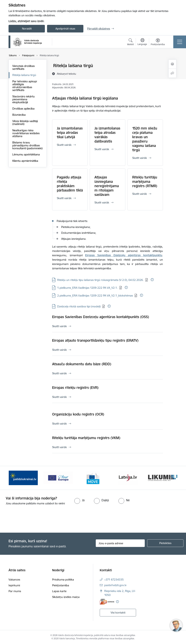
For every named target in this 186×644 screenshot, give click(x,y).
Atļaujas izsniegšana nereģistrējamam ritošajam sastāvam (107, 186)
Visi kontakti (118, 613)
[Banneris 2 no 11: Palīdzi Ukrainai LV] (23, 478)
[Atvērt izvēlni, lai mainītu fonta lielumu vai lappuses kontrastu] (158, 42)
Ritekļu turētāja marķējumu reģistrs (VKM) (86, 438)
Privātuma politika (63, 580)
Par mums (15, 591)
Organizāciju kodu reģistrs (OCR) (78, 414)
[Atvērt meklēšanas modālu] (131, 42)
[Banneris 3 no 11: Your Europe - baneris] (58, 478)
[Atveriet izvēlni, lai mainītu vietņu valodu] (142, 42)
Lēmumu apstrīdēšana (26, 154)
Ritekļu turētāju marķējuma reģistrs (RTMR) (145, 182)
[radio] (79, 500)
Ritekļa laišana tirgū (24, 75)
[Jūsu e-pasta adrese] (120, 543)
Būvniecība (19, 115)
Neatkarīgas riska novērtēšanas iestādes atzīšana (26, 133)
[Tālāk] (171, 478)
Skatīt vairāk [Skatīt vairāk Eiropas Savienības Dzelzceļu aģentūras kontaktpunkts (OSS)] (59, 326)
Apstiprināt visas (65, 29)
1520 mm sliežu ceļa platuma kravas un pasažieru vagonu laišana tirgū (145, 139)
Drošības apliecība (23, 109)
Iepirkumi (14, 585)
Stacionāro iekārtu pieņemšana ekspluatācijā (24, 99)
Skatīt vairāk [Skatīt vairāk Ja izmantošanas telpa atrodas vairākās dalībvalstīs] (102, 149)
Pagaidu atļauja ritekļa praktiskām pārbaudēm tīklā (70, 184)
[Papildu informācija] (152, 280)
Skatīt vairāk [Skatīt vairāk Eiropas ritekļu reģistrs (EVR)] (59, 397)
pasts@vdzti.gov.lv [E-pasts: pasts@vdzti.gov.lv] (115, 585)
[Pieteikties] (165, 543)
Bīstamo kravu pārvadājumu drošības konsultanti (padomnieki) (27, 145)
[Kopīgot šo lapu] (172, 73)
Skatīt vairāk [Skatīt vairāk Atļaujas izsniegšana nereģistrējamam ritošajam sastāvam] (102, 202)
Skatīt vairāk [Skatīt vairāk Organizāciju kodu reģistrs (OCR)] (59, 424)
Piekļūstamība (61, 585)
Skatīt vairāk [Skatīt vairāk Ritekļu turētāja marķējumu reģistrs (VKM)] (59, 447)
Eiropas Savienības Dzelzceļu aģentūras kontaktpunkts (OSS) (101, 317)
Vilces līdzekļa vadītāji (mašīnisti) (25, 123)
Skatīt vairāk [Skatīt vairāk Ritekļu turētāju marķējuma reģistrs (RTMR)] (140, 194)
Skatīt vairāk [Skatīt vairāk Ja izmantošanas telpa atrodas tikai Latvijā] (64, 145)
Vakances (14, 580)
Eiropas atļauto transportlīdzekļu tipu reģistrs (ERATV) (95, 340)
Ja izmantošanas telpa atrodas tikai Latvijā (70, 133)
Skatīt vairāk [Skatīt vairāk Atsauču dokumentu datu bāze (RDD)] (59, 373)
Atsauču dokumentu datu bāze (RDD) (82, 364)
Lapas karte (59, 591)
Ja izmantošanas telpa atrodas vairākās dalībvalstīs (107, 135)
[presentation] (30, 519)
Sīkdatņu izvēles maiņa (66, 597)
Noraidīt (27, 29)
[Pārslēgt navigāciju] (180, 42)
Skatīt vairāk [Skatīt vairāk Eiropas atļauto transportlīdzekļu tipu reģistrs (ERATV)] (59, 350)
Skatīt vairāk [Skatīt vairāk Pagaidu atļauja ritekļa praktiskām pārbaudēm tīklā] (64, 198)
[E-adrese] (107, 602)
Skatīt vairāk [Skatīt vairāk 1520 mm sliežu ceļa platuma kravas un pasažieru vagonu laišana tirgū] (140, 158)
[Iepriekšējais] (15, 478)
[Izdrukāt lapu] (172, 64)
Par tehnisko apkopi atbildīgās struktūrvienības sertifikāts (25, 86)
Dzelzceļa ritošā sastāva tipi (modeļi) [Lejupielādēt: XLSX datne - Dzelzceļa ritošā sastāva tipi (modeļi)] (79, 306)
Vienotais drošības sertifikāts (24, 67)
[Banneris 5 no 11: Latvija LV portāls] (128, 478)
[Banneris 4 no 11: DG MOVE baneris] (93, 478)
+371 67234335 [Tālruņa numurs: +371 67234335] (114, 580)
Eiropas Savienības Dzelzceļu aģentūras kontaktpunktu (124, 255)
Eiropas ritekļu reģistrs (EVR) (75, 388)
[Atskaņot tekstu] (66, 74)
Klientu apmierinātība (25, 161)
